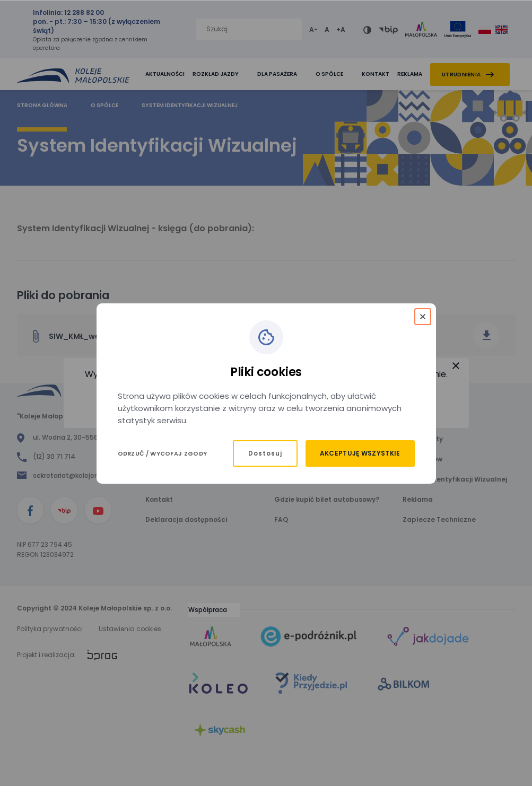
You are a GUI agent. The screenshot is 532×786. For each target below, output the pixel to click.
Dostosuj (265, 453)
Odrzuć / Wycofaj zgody (163, 453)
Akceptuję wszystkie (360, 453)
